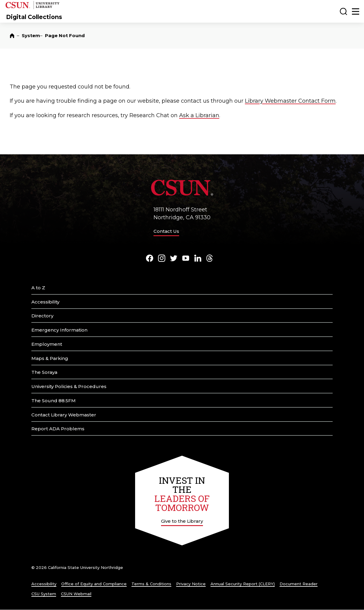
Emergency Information (59, 330)
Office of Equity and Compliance (94, 584)
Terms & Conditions (151, 584)
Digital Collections (34, 17)
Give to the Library (182, 521)
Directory (42, 316)
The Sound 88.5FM (54, 401)
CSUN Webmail (76, 594)
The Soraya (44, 372)
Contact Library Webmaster (64, 415)
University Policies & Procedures (69, 386)
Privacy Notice (191, 584)
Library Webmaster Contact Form (290, 101)
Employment (47, 344)
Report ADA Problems (58, 429)
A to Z (38, 288)
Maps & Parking (50, 358)
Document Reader (299, 584)
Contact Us (166, 231)
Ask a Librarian (199, 115)
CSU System (44, 594)
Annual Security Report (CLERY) (243, 584)
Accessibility (45, 302)
